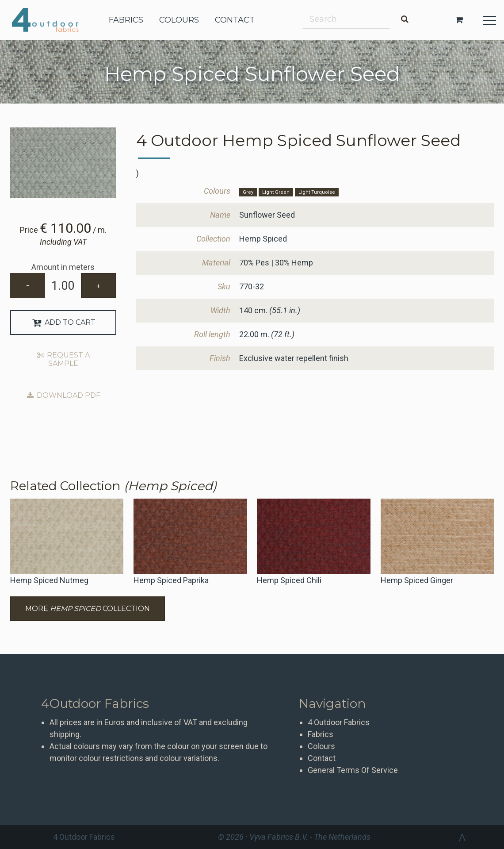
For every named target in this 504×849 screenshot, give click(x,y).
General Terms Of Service (353, 770)
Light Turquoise (317, 192)
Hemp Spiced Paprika (171, 580)
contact (235, 20)
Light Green (276, 192)
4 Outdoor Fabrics (52, 20)
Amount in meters (63, 267)
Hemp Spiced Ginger (417, 580)
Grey (248, 192)
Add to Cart (63, 322)
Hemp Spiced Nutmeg (49, 580)
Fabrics (321, 734)
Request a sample (63, 359)
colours (179, 20)
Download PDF (63, 395)
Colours (321, 746)
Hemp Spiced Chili (289, 580)
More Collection (88, 609)
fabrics (126, 20)
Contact (322, 758)
